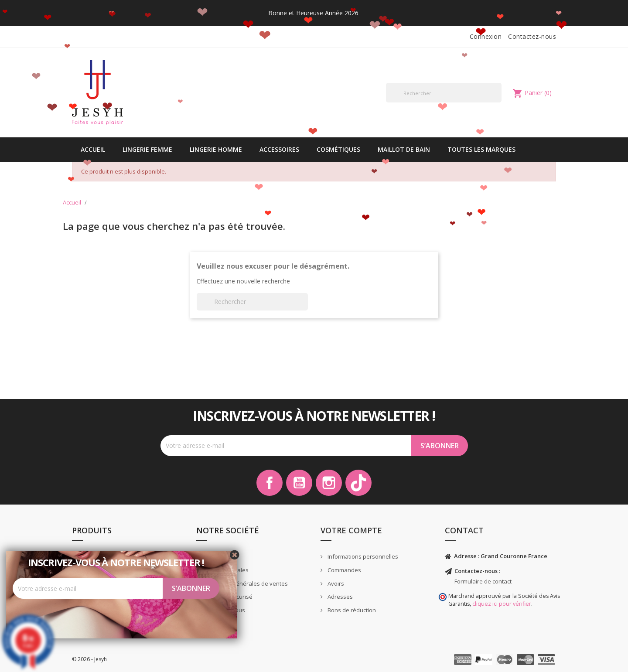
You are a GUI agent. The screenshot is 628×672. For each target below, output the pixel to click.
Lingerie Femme (147, 149)
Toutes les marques (481, 149)
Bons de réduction (351, 610)
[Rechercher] (444, 93)
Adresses (340, 597)
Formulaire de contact (483, 581)
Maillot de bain (404, 149)
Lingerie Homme (216, 149)
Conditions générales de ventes (245, 583)
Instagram (329, 483)
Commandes (344, 570)
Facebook (270, 483)
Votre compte (351, 530)
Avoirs (335, 583)
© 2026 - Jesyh (89, 659)
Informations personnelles (362, 556)
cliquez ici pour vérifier (502, 604)
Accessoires (279, 149)
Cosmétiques (338, 149)
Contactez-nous (532, 36)
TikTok (358, 483)
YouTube (299, 483)
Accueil (93, 149)
